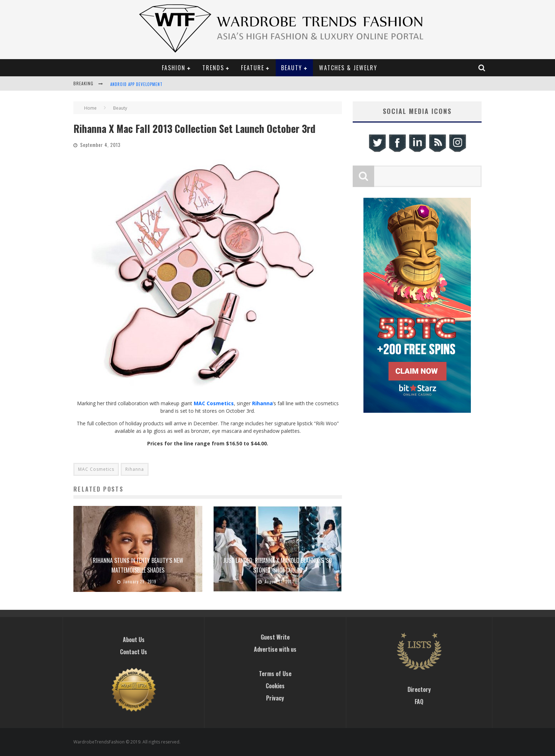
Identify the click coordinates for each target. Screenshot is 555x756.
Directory (419, 689)
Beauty (292, 68)
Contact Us (134, 652)
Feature (253, 68)
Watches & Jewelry (348, 68)
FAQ (419, 702)
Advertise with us (275, 649)
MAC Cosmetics (214, 403)
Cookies (275, 686)
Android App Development (136, 84)
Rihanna (135, 469)
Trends (213, 68)
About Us (134, 640)
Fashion (174, 68)
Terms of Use (275, 674)
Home (90, 108)
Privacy (275, 698)
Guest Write (275, 637)
